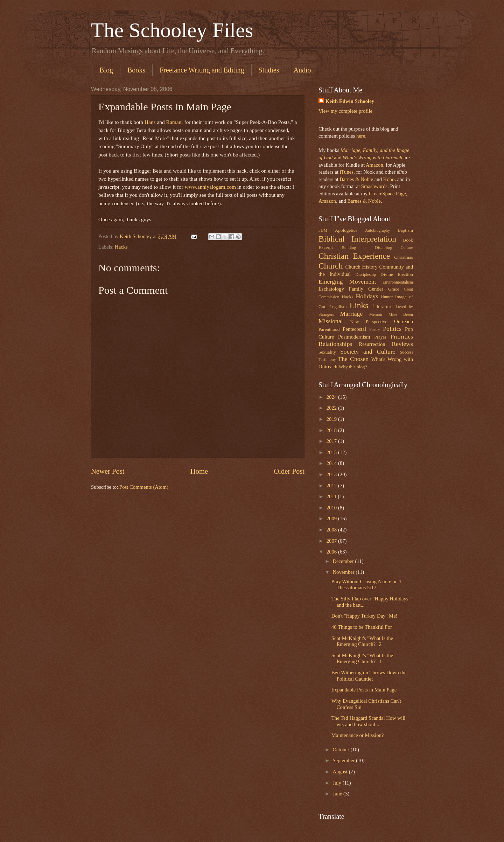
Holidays (367, 296)
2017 (332, 441)
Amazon (374, 165)
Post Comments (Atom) (144, 487)
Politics (392, 329)
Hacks (121, 247)
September (344, 760)
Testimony (327, 360)
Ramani (175, 122)
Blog (106, 70)
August (341, 772)
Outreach (404, 321)
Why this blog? (353, 367)
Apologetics (346, 230)
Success (407, 352)
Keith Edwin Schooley (350, 101)
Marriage (352, 314)
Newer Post (108, 471)
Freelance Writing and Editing (202, 70)
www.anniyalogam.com (210, 187)
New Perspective (369, 322)
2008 (332, 530)
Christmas (404, 257)
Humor (387, 297)
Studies (269, 70)
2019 (332, 419)
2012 (332, 486)
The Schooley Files (172, 30)
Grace (394, 289)
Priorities (402, 336)
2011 (332, 496)
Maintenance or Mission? (358, 735)
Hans (150, 122)
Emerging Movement (347, 281)
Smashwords (374, 186)
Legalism (338, 307)
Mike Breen (401, 315)
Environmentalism (398, 282)
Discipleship (366, 275)
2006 (332, 552)
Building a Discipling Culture (377, 248)
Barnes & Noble (356, 179)
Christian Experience (354, 256)
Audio (302, 70)
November (344, 572)
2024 (332, 397)
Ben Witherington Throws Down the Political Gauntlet (369, 676)
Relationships (335, 344)
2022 (332, 408)
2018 (332, 430)
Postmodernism (354, 337)
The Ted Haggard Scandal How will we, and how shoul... (369, 721)
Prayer (380, 337)
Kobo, (390, 179)
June (338, 794)
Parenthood (329, 329)
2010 (332, 508)
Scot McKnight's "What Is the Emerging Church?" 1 (362, 659)
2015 (332, 452)
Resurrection (372, 344)
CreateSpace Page (387, 194)
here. (361, 136)
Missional (331, 321)
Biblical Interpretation (357, 239)
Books (136, 70)
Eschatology (331, 289)
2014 (332, 463)
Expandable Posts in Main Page (364, 690)
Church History (361, 267)
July (337, 783)
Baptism (405, 230)
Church (331, 266)
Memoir (376, 315)
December (344, 561)
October (341, 750)
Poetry (375, 330)
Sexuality (327, 352)
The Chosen (353, 359)
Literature (382, 306)
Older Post (289, 471)
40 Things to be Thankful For (362, 627)
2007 (332, 541)
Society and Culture (368, 352)
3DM (323, 231)
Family (356, 289)
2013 (332, 474)
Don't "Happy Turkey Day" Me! (365, 616)
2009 (332, 519)
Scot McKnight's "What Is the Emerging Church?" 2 (362, 641)
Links (359, 305)
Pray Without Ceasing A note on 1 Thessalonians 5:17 (366, 585)
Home (199, 471)
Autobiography (377, 231)
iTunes (346, 172)
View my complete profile (345, 111)
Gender (376, 289)
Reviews (402, 344)
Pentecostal (354, 329)
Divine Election (397, 274)
